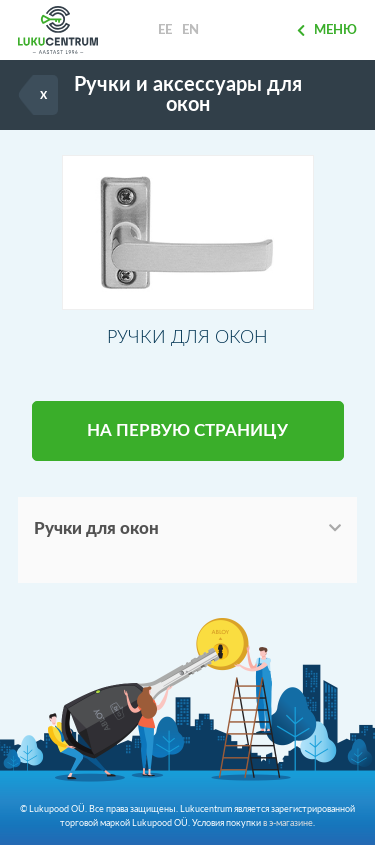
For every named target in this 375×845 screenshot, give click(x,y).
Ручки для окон (96, 528)
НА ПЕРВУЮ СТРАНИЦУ (187, 430)
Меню (327, 30)
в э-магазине (288, 823)
